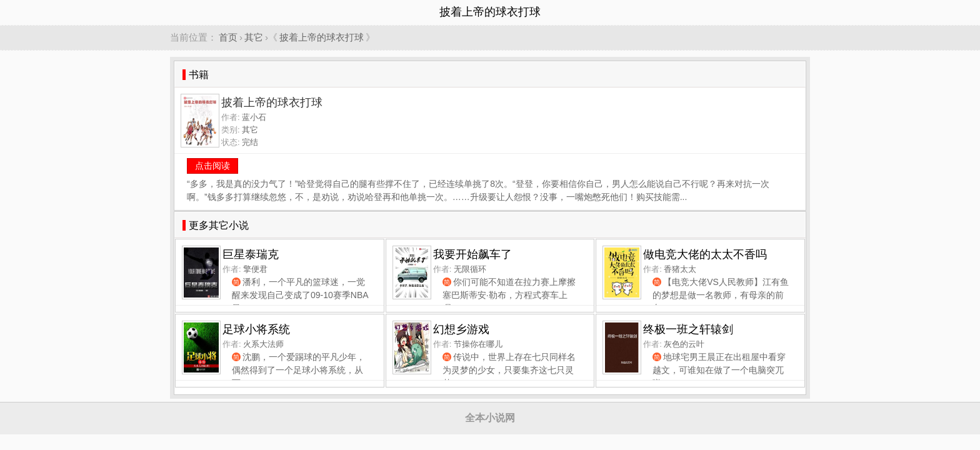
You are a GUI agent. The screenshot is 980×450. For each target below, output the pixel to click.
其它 (254, 37)
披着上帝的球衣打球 (322, 37)
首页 (228, 37)
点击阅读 (212, 166)
